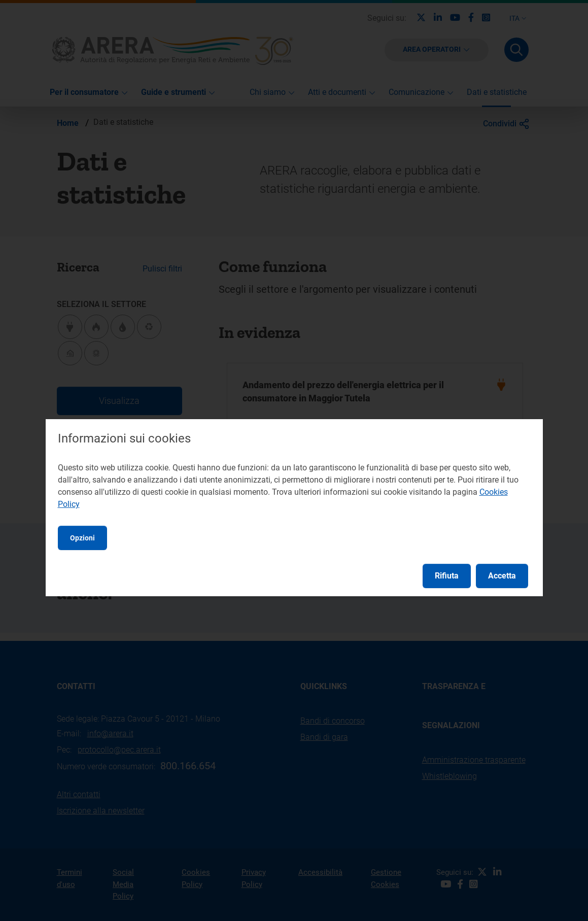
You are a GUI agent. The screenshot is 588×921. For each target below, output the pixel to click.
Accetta (502, 576)
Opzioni (82, 538)
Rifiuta (447, 576)
